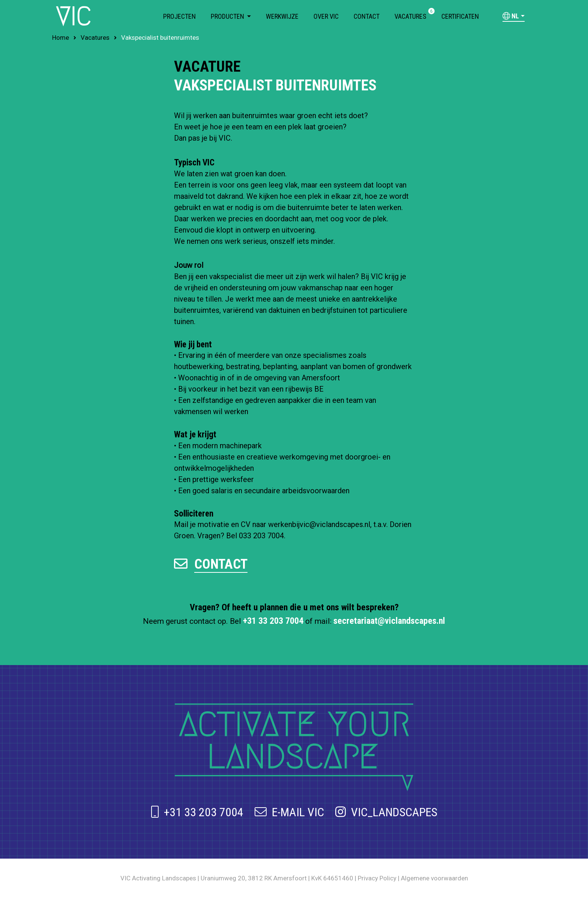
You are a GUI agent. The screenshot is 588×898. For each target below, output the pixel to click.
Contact (367, 16)
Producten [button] (228, 16)
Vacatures (410, 16)
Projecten (179, 16)
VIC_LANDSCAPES (386, 812)
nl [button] (511, 16)
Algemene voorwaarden (434, 878)
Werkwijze (282, 16)
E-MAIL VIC (289, 812)
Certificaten (460, 16)
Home (61, 38)
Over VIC (326, 16)
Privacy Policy (377, 878)
